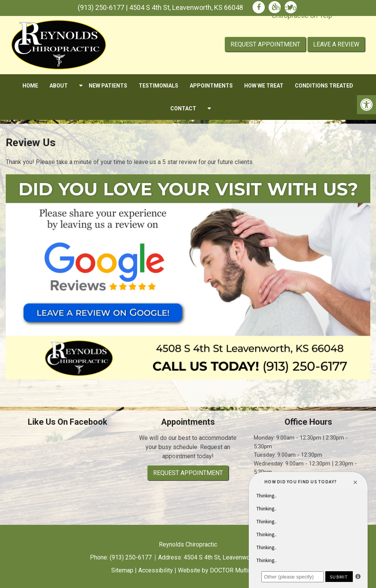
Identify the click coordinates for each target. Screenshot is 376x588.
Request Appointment (265, 44)
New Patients (108, 86)
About (59, 86)
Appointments (211, 86)
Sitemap (122, 570)
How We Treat (264, 86)
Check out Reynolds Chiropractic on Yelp (302, 12)
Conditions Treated (324, 86)
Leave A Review (336, 44)
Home (30, 86)
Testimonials (158, 86)
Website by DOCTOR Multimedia (221, 570)
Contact (183, 108)
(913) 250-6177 (101, 7)
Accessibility (156, 570)
